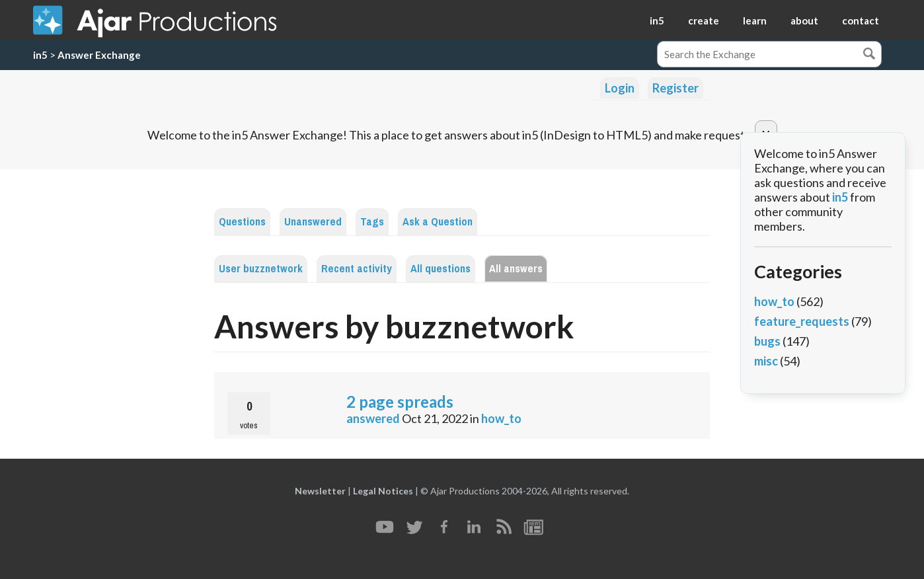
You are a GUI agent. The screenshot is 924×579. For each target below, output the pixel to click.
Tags (372, 222)
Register (675, 88)
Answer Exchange (99, 55)
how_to (501, 418)
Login (620, 88)
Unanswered (313, 222)
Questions (242, 222)
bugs (767, 341)
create (704, 20)
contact (861, 20)
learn (755, 20)
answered (373, 418)
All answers (516, 269)
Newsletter (320, 491)
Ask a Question (438, 222)
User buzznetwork (261, 269)
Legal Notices (383, 491)
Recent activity (357, 269)
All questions (441, 269)
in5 (657, 20)
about (804, 20)
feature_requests (802, 321)
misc (766, 361)
